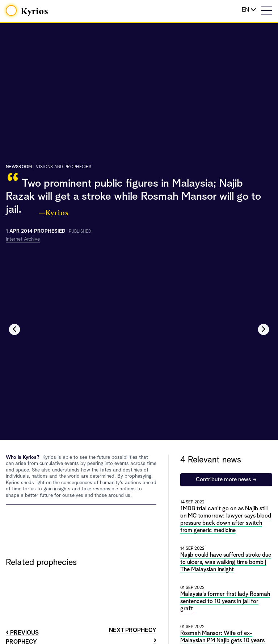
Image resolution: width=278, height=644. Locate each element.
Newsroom (19, 167)
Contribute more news (226, 480)
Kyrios (35, 12)
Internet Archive (23, 239)
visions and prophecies (64, 167)
